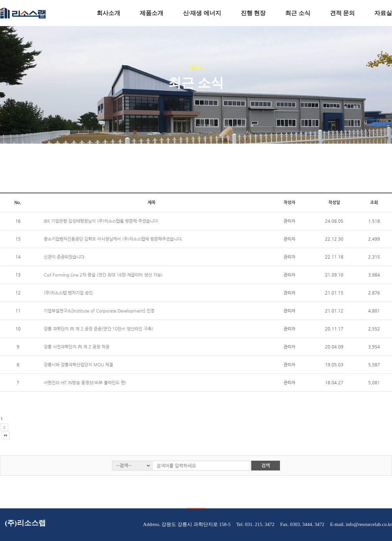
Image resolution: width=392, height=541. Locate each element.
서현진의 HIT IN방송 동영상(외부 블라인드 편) (85, 382)
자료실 (383, 13)
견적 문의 (343, 13)
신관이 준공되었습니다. (65, 257)
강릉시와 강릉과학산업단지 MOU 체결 (78, 365)
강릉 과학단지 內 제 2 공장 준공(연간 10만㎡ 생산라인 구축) (98, 329)
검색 (266, 465)
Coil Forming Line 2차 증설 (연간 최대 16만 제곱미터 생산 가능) (103, 275)
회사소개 (108, 13)
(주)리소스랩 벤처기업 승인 (68, 293)
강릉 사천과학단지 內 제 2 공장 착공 (77, 347)
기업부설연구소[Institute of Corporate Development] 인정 (99, 311)
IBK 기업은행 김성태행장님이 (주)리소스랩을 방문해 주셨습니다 (101, 221)
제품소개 (152, 13)
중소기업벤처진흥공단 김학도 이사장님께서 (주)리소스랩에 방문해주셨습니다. (113, 239)
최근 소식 (298, 13)
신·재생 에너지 (202, 13)
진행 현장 (253, 13)
